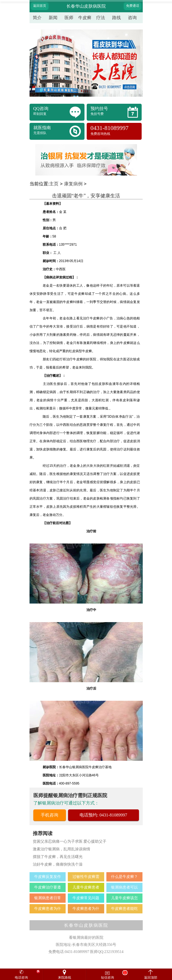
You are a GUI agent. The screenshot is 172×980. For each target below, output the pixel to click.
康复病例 (73, 184)
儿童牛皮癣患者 (86, 887)
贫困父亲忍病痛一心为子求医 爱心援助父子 (70, 841)
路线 (116, 18)
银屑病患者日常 (48, 898)
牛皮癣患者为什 (48, 909)
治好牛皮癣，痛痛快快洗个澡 (58, 864)
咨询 (132, 18)
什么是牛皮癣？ (124, 877)
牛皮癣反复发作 (48, 877)
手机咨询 (49, 815)
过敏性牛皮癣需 (86, 877)
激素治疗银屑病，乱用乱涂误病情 (62, 849)
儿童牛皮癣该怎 (124, 898)
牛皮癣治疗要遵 (48, 887)
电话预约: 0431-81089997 (103, 815)
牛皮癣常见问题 (86, 898)
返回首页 (40, 6)
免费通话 (133, 6)
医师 (69, 18)
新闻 (53, 18)
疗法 (101, 18)
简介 (37, 18)
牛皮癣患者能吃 (124, 909)
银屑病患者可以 (124, 887)
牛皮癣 (85, 18)
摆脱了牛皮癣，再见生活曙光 (58, 857)
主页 (54, 184)
